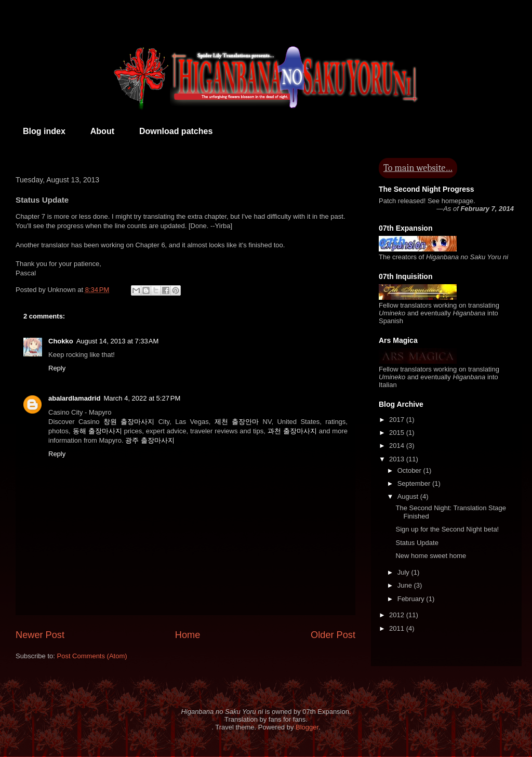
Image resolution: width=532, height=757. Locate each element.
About (102, 131)
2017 (398, 420)
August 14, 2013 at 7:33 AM (118, 341)
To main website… (418, 168)
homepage (457, 201)
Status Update (417, 543)
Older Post (333, 635)
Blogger (307, 727)
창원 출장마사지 (129, 422)
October (410, 470)
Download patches (176, 131)
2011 (398, 628)
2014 (398, 446)
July (404, 572)
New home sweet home (431, 556)
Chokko (61, 341)
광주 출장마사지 (150, 440)
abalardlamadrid (74, 398)
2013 (398, 459)
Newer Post (40, 635)
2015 (398, 433)
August (409, 496)
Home (188, 635)
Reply (57, 368)
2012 (398, 615)
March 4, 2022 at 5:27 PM (142, 398)
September (415, 483)
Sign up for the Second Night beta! (447, 529)
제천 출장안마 (237, 422)
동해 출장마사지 (97, 431)
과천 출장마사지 (292, 431)
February (412, 599)
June (406, 585)
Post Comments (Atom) (92, 656)
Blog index (44, 131)
